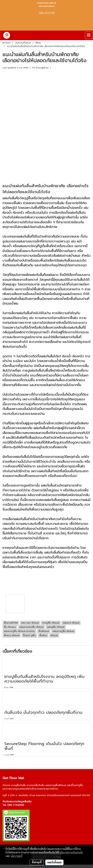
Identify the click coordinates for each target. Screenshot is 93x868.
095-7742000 (16, 805)
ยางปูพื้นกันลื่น (19, 785)
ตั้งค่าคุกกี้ (37, 862)
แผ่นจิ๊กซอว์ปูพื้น (75, 785)
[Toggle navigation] (89, 35)
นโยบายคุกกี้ (17, 856)
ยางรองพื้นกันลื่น (36, 785)
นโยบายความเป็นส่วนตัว (71, 852)
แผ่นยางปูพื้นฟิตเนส (56, 785)
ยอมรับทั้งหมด (54, 862)
